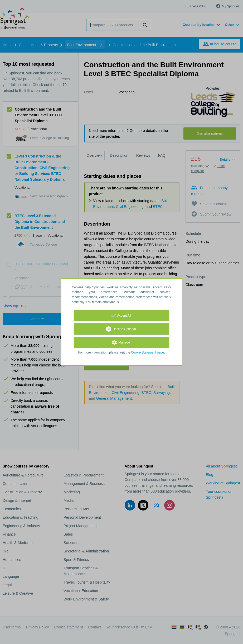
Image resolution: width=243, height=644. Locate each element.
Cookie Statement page (147, 352)
